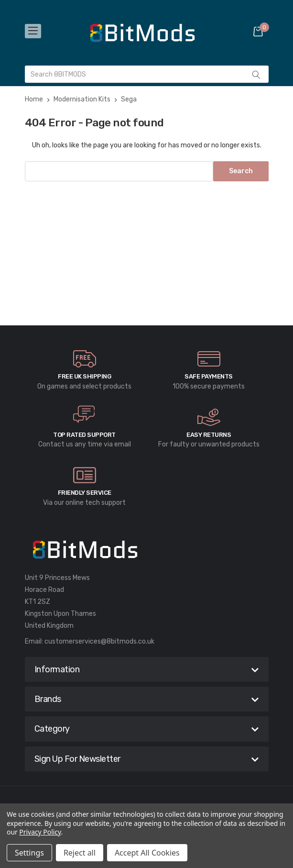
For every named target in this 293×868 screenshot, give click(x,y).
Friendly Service (85, 493)
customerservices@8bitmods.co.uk (99, 641)
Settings (29, 853)
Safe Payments (209, 376)
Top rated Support (84, 435)
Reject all (80, 853)
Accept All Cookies (147, 853)
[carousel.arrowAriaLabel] (85, 359)
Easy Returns (209, 435)
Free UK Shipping (84, 376)
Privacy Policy (40, 832)
